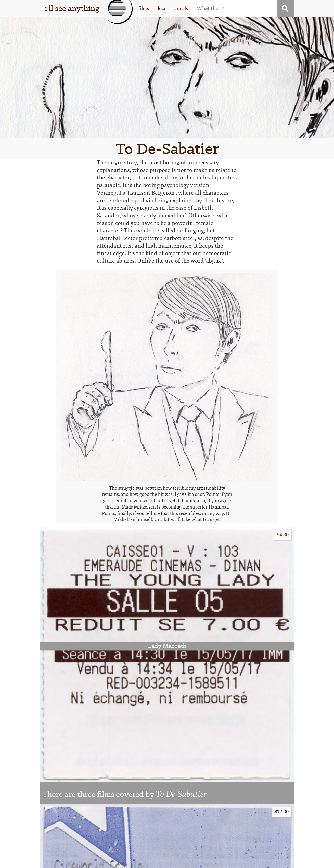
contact (246, 822)
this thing (81, 814)
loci (162, 8)
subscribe (246, 814)
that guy (81, 822)
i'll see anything (72, 8)
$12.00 (281, 568)
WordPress (163, 860)
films (144, 8)
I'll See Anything (108, 860)
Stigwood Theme (227, 860)
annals (181, 8)
